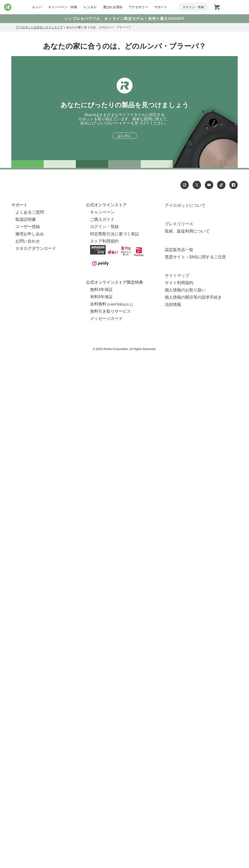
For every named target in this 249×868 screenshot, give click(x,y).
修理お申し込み (30, 234)
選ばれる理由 (113, 7)
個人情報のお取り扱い (185, 290)
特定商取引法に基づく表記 (115, 234)
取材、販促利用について (187, 231)
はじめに (124, 136)
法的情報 (173, 304)
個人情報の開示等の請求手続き (193, 297)
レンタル (90, 7)
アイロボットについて (185, 205)
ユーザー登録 (28, 227)
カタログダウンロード (36, 248)
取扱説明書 (26, 219)
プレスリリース (179, 224)
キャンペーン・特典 (63, 7)
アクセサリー (138, 7)
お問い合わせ (28, 241)
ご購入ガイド (102, 219)
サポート (161, 7)
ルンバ (37, 7)
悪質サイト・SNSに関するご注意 (195, 257)
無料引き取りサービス (110, 311)
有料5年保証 (101, 297)
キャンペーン (102, 212)
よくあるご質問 (30, 212)
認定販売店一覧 (179, 250)
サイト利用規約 (179, 283)
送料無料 (111, 304)
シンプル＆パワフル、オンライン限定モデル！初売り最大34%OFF (124, 19)
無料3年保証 (101, 290)
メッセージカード (106, 319)
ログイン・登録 (193, 7)
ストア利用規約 (104, 241)
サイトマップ (177, 276)
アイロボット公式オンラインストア (39, 27)
